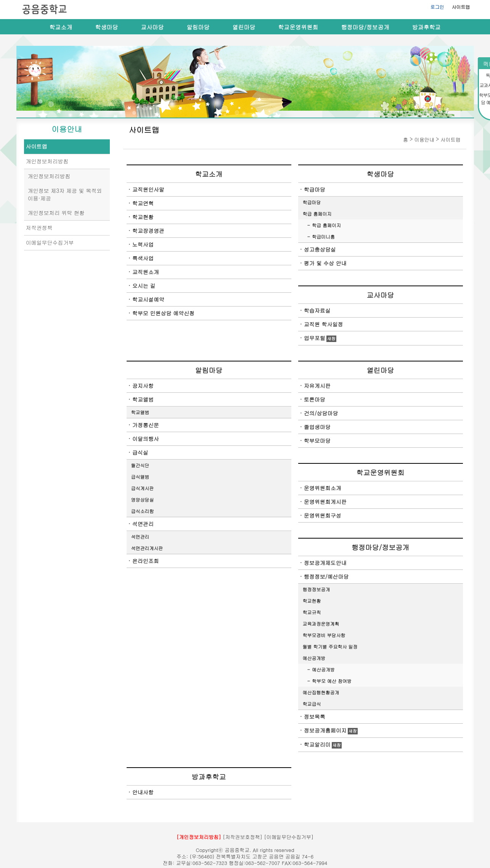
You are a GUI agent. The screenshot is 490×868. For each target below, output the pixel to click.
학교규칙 (312, 612)
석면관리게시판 (147, 548)
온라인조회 (146, 561)
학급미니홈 (323, 236)
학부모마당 (317, 440)
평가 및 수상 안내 (325, 263)
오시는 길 (144, 286)
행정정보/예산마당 (326, 576)
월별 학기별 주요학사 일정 (330, 646)
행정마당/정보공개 (365, 27)
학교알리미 (317, 744)
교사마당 (153, 27)
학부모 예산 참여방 (332, 681)
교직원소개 (146, 272)
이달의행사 (146, 439)
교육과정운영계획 (321, 624)
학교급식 (312, 704)
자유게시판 (317, 386)
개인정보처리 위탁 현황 (56, 213)
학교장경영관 (148, 231)
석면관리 (143, 524)
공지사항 (143, 386)
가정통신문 (146, 425)
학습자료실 (317, 310)
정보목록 (315, 716)
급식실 (140, 452)
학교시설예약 (148, 299)
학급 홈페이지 (317, 214)
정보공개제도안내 (325, 563)
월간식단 (140, 465)
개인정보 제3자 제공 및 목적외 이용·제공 (65, 194)
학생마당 (107, 27)
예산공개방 (314, 658)
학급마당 (315, 189)
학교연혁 (143, 203)
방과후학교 (427, 27)
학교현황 (143, 217)
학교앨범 (143, 399)
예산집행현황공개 (321, 692)
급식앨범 (140, 477)
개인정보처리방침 (47, 161)
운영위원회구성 (323, 515)
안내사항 (143, 792)
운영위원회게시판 (325, 502)
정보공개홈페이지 (325, 730)
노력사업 (143, 244)
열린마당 (244, 27)
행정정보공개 (316, 589)
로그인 (437, 7)
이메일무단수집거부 (50, 242)
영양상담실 (143, 499)
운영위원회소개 (323, 488)
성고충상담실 (320, 249)
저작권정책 (39, 227)
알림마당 (198, 27)
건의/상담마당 (321, 413)
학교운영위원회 (298, 27)
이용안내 (67, 129)
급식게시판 (143, 488)
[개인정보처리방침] (199, 837)
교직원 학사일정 (324, 324)
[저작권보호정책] (243, 837)
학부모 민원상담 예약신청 (163, 313)
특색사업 (143, 258)
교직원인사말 (148, 189)
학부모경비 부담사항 (324, 635)
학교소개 (61, 27)
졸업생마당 (317, 427)
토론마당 (315, 399)
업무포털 (315, 338)
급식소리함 (143, 511)
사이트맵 (461, 7)
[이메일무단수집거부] (289, 837)
